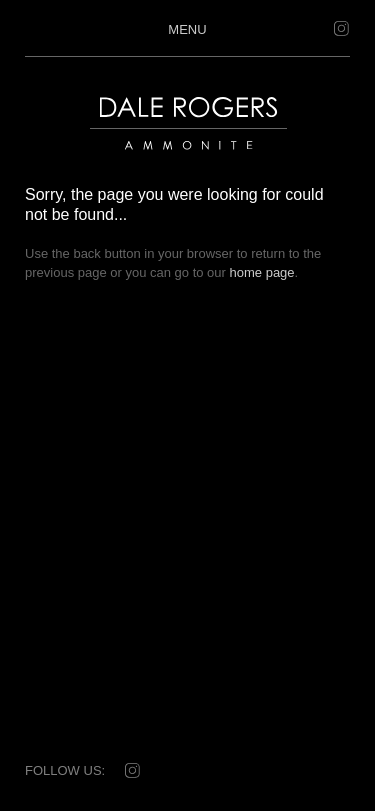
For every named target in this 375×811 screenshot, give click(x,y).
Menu (187, 29)
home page (262, 272)
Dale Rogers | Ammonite (176, 159)
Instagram (340, 29)
